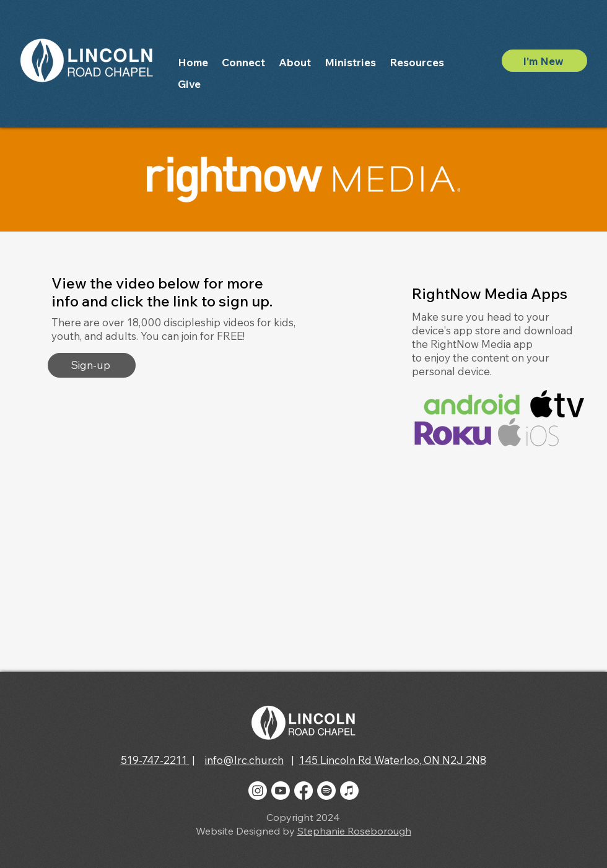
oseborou (376, 831)
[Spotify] (326, 791)
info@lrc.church (244, 760)
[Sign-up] (92, 365)
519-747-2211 (154, 760)
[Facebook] (303, 791)
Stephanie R (325, 831)
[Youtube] (281, 791)
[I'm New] (544, 61)
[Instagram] (258, 791)
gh (405, 831)
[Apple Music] (349, 791)
